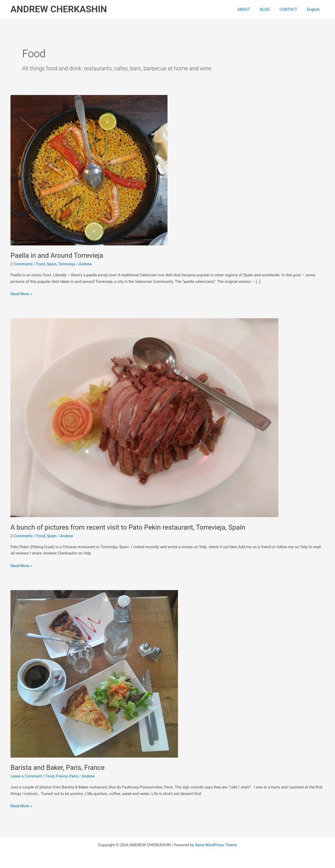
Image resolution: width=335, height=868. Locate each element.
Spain (52, 264)
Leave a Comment (26, 776)
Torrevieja (67, 264)
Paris (74, 776)
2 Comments (22, 264)
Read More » (21, 294)
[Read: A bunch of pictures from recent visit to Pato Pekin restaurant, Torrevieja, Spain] (144, 417)
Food (41, 264)
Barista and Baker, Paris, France (58, 768)
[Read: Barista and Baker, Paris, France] (94, 674)
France (62, 776)
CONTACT (291, 9)
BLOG (270, 9)
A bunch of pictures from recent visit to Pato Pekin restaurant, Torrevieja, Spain (129, 527)
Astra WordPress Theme (216, 845)
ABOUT (251, 9)
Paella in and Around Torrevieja (57, 255)
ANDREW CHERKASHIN (59, 9)
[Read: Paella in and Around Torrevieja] (89, 170)
